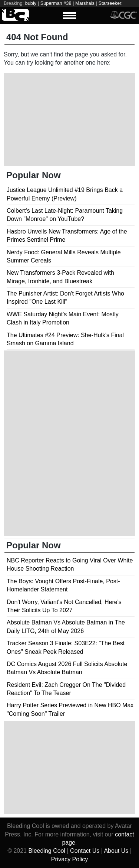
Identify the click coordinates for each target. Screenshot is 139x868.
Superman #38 (56, 3)
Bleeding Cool (47, 851)
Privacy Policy (70, 859)
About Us (116, 851)
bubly (31, 3)
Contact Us (85, 851)
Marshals (85, 3)
